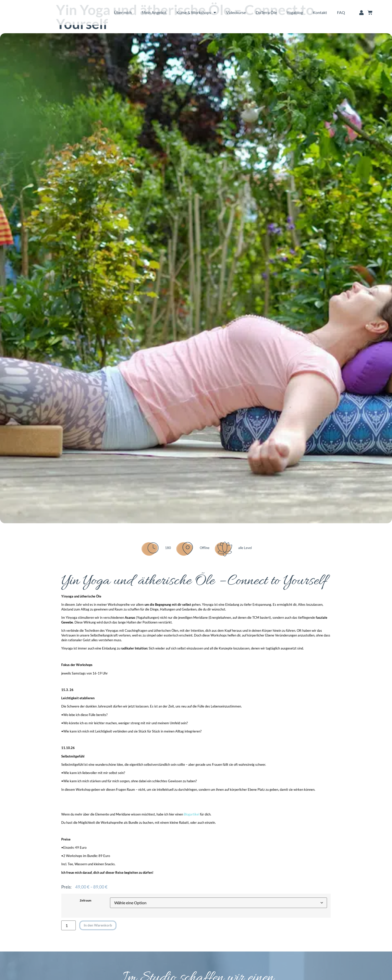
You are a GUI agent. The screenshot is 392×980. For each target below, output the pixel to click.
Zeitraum (85, 900)
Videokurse (236, 12)
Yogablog (295, 12)
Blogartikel (191, 814)
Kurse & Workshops (196, 12)
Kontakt (320, 12)
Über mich (123, 12)
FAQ (341, 12)
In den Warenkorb (96, 925)
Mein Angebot (154, 12)
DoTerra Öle (266, 12)
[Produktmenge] (68, 925)
